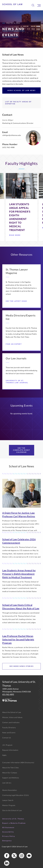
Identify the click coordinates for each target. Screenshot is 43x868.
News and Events (9, 733)
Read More (16, 236)
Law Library (7, 783)
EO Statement (8, 827)
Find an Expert (15, 344)
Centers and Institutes (11, 722)
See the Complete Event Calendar (21, 450)
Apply (4, 755)
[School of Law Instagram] (22, 856)
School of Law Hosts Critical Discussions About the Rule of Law (21, 607)
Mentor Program (9, 805)
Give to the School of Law (12, 810)
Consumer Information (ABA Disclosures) (18, 762)
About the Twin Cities (11, 768)
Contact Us (7, 738)
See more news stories (22, 666)
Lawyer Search (8, 800)
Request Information (10, 750)
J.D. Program (7, 745)
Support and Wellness (11, 778)
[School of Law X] (14, 856)
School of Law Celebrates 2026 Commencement (19, 541)
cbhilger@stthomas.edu (12, 135)
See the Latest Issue (17, 301)
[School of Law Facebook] (7, 856)
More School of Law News (21, 90)
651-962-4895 (8, 694)
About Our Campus (10, 773)
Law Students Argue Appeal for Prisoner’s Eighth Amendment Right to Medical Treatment (19, 574)
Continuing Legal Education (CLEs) (16, 795)
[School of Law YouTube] (29, 856)
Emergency (7, 841)
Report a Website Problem (14, 823)
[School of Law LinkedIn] (7, 863)
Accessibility (8, 832)
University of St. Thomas (13, 819)
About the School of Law (12, 712)
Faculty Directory (9, 727)
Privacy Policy (9, 836)
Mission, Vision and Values (12, 717)
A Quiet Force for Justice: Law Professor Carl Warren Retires (19, 515)
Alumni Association (10, 790)
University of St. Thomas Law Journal (19, 382)
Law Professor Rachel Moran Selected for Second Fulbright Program (18, 639)
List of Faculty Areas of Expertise (18, 103)
